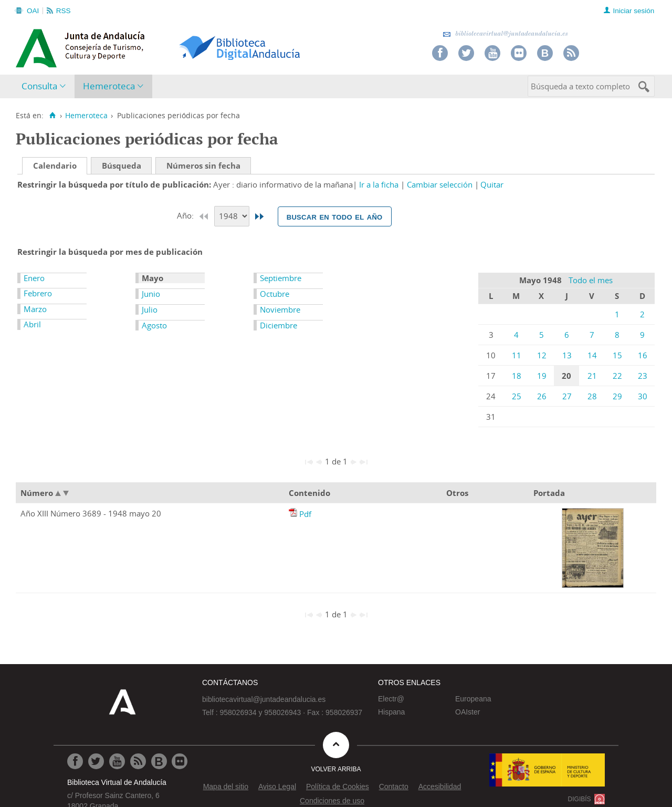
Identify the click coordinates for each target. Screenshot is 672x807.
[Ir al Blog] (159, 761)
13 (567, 355)
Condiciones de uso (332, 801)
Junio (151, 294)
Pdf (305, 514)
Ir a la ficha (379, 184)
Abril (32, 324)
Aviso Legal (277, 787)
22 (617, 376)
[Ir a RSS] (138, 761)
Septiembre (281, 278)
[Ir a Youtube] (117, 761)
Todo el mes (591, 280)
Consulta (39, 86)
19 (542, 376)
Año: (186, 215)
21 (592, 376)
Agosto (154, 325)
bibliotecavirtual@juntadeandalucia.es (505, 34)
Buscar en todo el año (335, 216)
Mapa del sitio (226, 787)
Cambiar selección (440, 184)
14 (592, 355)
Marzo (35, 309)
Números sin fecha (203, 165)
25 (517, 396)
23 (643, 376)
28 (592, 396)
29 (617, 396)
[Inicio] (52, 116)
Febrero (38, 293)
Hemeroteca (109, 86)
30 (643, 396)
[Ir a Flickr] (180, 761)
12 (542, 355)
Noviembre (280, 309)
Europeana (473, 699)
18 (517, 376)
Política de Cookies (338, 787)
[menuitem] (46, 86)
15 (617, 355)
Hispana (391, 712)
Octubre (275, 294)
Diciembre (279, 325)
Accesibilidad (440, 787)
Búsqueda (122, 165)
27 (567, 396)
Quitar (492, 184)
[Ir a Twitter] (96, 761)
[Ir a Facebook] (75, 761)
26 (542, 396)
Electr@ (391, 699)
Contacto (394, 787)
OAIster (468, 712)
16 (643, 355)
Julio (150, 309)
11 (517, 355)
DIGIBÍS (580, 799)
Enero (34, 278)
